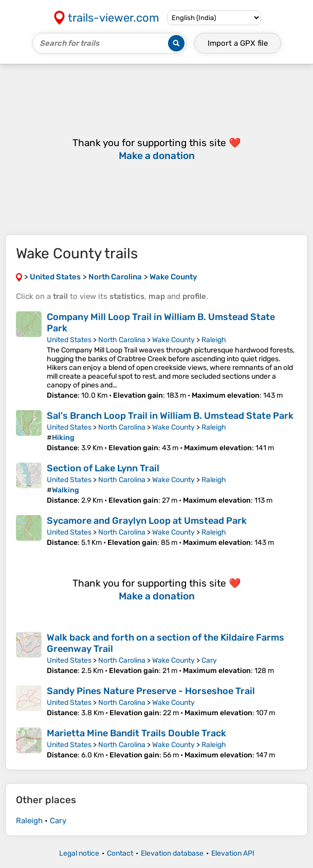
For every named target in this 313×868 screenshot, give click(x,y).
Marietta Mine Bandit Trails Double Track (136, 733)
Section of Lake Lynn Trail (103, 468)
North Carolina (122, 340)
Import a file (238, 43)
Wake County (173, 340)
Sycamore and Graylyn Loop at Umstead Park (147, 521)
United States (69, 340)
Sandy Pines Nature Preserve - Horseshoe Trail (151, 691)
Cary (209, 660)
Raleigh (214, 340)
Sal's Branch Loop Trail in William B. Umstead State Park (170, 416)
